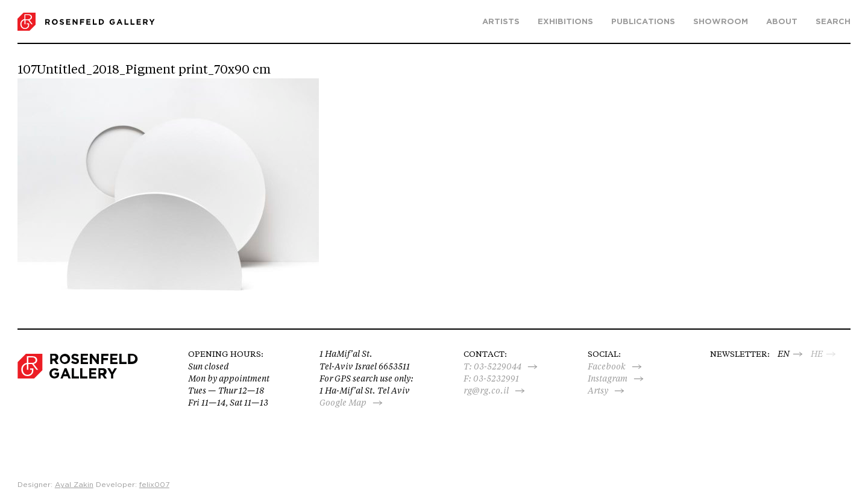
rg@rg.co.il (486, 391)
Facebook (607, 366)
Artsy (598, 391)
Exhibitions (565, 22)
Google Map (343, 403)
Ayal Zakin (74, 485)
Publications (643, 22)
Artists (501, 22)
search (833, 22)
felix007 (154, 485)
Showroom (721, 22)
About (782, 22)
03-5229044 (498, 366)
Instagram (608, 378)
